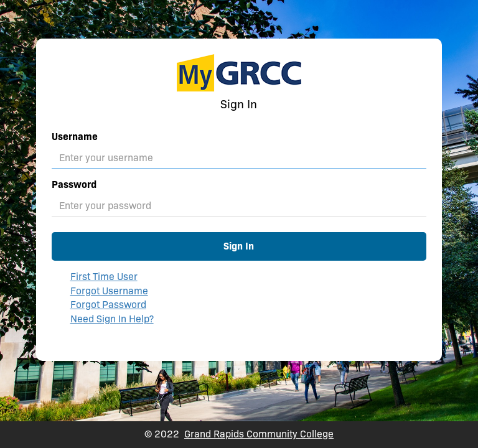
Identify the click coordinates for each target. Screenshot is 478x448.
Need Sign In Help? (112, 319)
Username (75, 137)
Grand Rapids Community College (259, 434)
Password (74, 184)
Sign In (239, 246)
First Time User (104, 277)
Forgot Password (108, 305)
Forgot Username (109, 291)
